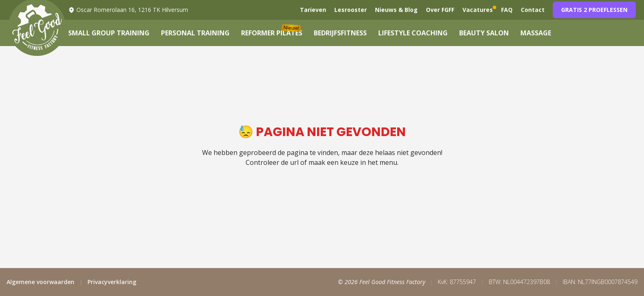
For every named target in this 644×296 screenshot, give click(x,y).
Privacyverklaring (112, 282)
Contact (533, 10)
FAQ (507, 10)
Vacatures (478, 10)
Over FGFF (440, 10)
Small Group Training (109, 33)
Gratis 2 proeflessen (594, 10)
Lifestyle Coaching (413, 33)
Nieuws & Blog (396, 10)
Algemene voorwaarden (40, 282)
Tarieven (313, 10)
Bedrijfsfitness (340, 33)
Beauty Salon (484, 33)
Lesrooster (351, 10)
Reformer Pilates (272, 33)
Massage (536, 33)
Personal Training (195, 33)
